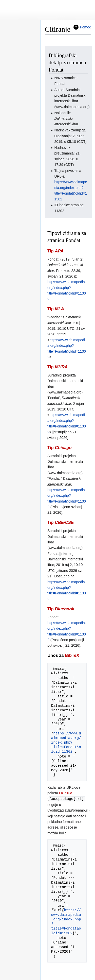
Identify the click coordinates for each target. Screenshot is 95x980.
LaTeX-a (66, 793)
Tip (55, 251)
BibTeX (72, 655)
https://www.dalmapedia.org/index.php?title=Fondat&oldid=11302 (66, 743)
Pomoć (85, 27)
